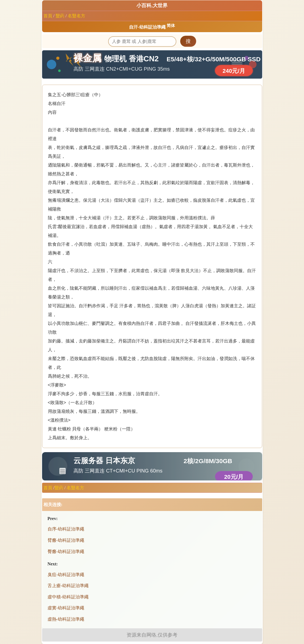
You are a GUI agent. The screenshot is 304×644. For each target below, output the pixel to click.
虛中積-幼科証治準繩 (68, 597)
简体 (171, 26)
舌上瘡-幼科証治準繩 (68, 586)
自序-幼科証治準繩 (66, 529)
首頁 (48, 16)
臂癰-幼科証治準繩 (66, 540)
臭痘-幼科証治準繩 (66, 575)
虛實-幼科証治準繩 (66, 608)
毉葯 (60, 16)
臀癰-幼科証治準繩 (66, 552)
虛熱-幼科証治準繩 (66, 619)
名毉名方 (76, 16)
